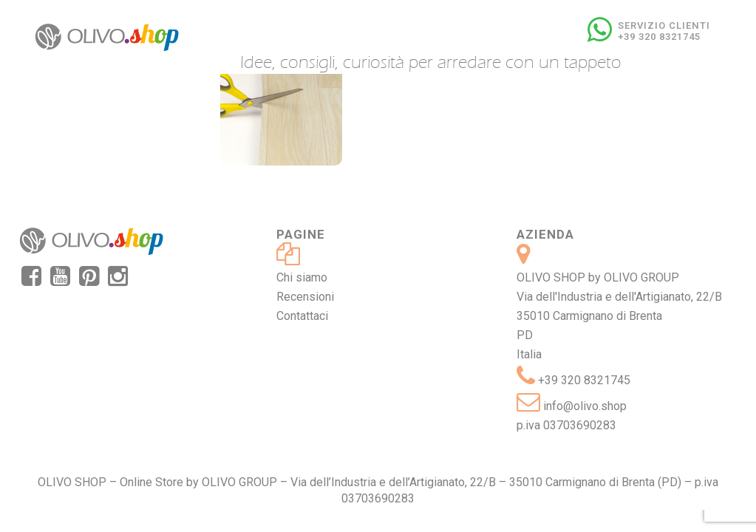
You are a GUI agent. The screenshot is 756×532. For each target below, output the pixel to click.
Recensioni (305, 297)
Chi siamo (302, 277)
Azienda (545, 234)
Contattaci (302, 316)
